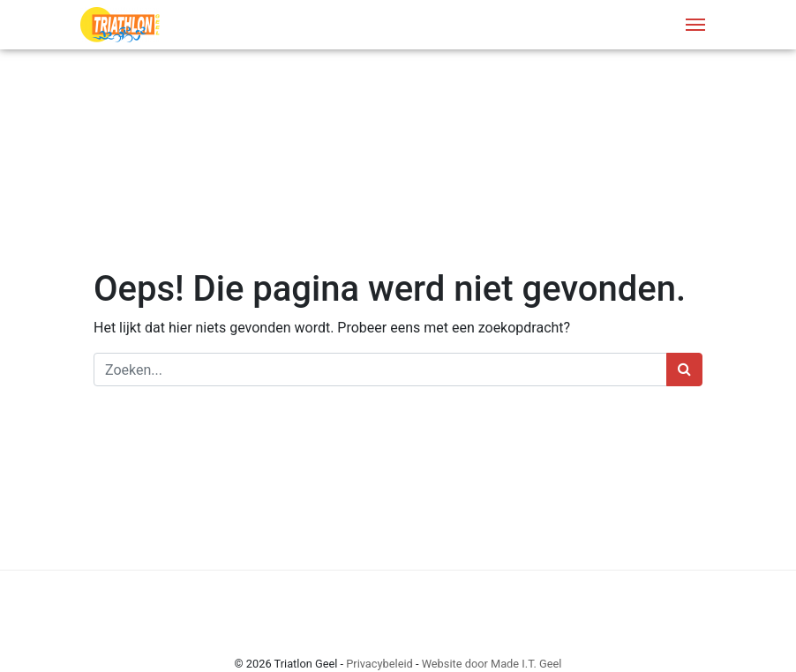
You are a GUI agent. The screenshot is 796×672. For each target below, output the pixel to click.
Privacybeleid (379, 664)
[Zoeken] (380, 370)
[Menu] (695, 25)
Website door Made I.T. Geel (492, 664)
